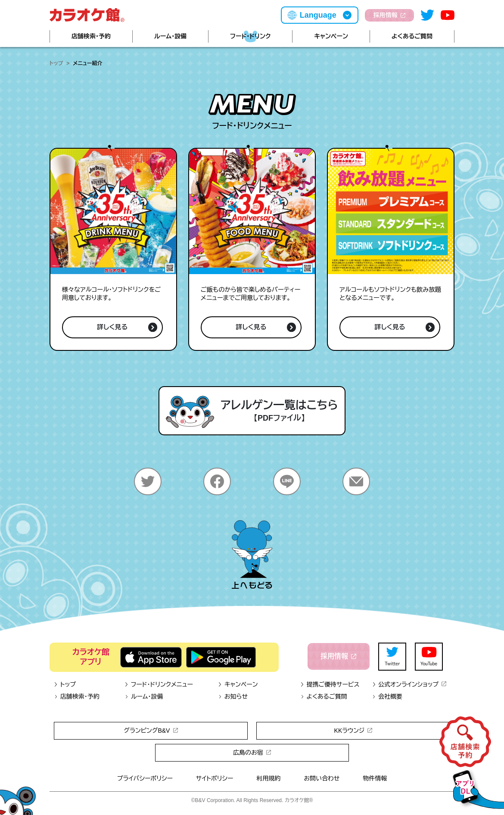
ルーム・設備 (170, 36)
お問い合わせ (322, 778)
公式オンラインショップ (409, 684)
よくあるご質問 (412, 36)
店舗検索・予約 (91, 36)
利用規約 (268, 778)
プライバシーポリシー (145, 778)
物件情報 (375, 778)
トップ (56, 63)
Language (318, 15)
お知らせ (233, 696)
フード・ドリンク (250, 36)
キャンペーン (331, 36)
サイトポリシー (215, 778)
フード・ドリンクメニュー (159, 684)
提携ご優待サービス (330, 684)
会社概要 (387, 696)
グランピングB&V (151, 731)
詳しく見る (127, 327)
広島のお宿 (252, 753)
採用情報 (389, 15)
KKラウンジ (353, 731)
